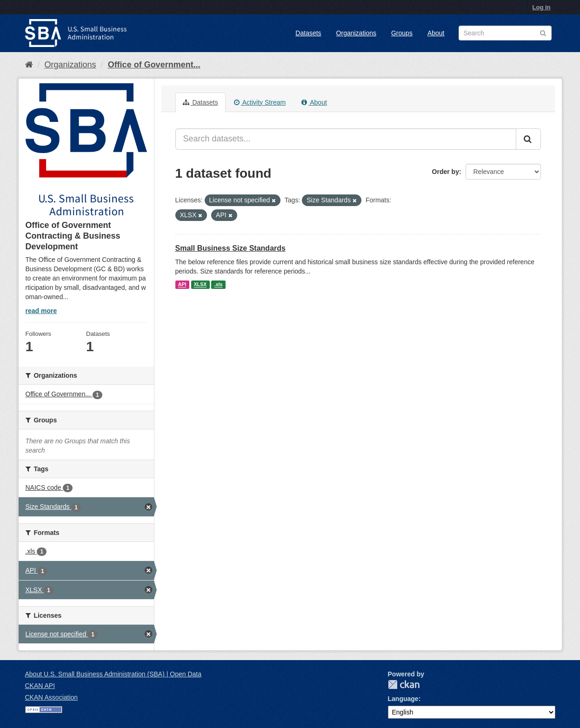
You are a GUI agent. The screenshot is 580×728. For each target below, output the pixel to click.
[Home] (29, 65)
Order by (446, 172)
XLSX (200, 285)
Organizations (356, 33)
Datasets (308, 33)
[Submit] (528, 139)
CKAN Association (52, 697)
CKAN (404, 685)
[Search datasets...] (346, 139)
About (436, 33)
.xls (219, 285)
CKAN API (40, 686)
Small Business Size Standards (230, 248)
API (182, 285)
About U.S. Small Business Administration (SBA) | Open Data (113, 674)
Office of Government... (154, 65)
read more (41, 311)
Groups (402, 33)
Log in (542, 7)
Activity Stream (260, 102)
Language (403, 699)
